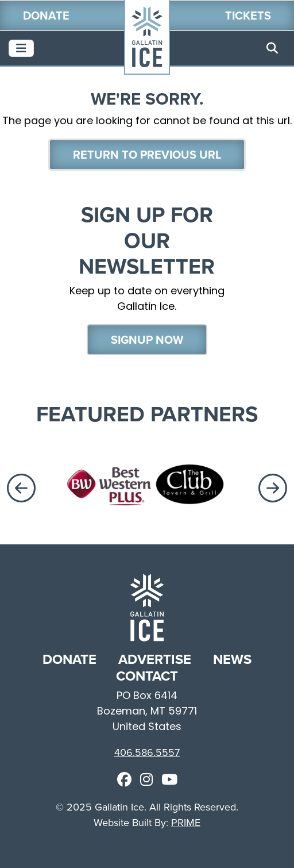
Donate (46, 15)
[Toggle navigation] (21, 48)
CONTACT (147, 676)
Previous (19, 488)
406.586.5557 (147, 752)
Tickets (248, 15)
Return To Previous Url (147, 154)
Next (275, 488)
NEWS (232, 659)
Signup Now (147, 339)
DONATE (71, 659)
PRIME (186, 822)
